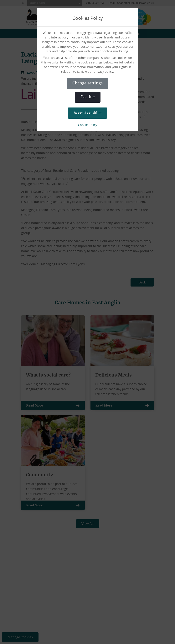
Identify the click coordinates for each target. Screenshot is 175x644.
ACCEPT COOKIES (87, 113)
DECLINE (88, 97)
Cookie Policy (87, 125)
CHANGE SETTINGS (87, 83)
